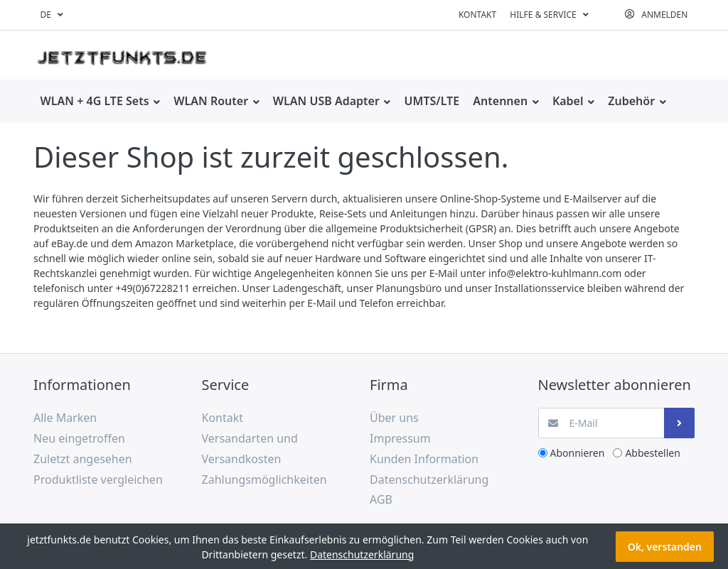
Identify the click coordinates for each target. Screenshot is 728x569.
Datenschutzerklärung (362, 554)
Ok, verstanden (665, 547)
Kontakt (477, 15)
